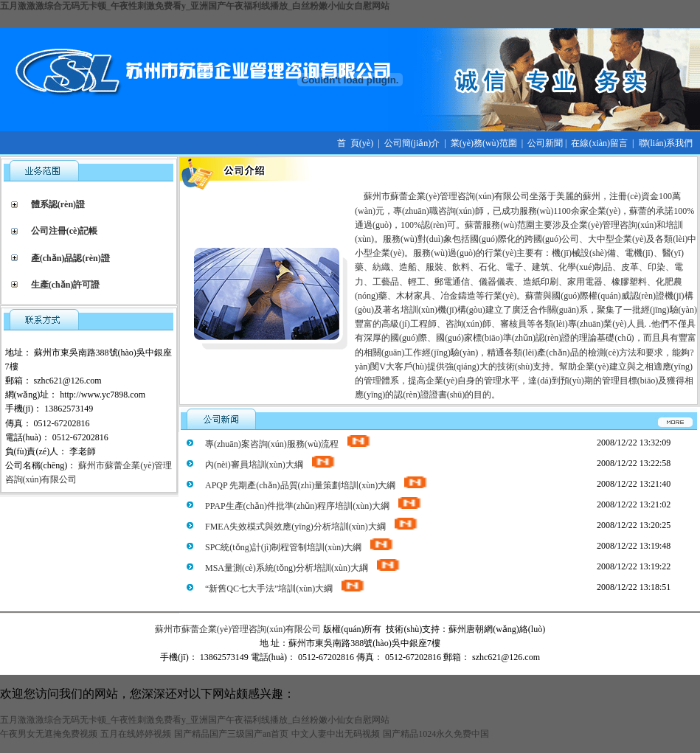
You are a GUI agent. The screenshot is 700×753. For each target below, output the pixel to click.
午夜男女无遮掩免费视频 (49, 734)
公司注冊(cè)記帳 (65, 231)
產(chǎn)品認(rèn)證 (70, 258)
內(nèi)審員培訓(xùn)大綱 (271, 465)
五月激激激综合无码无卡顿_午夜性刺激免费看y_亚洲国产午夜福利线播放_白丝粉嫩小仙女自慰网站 (195, 6)
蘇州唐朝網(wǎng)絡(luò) (497, 629)
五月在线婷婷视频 (136, 734)
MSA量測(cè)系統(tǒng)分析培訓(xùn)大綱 (303, 568)
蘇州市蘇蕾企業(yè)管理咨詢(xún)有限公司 (238, 629)
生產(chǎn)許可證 (66, 285)
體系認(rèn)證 (58, 204)
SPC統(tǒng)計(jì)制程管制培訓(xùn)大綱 (300, 547)
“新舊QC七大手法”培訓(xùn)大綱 (285, 589)
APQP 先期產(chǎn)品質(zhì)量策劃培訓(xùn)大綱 (317, 485)
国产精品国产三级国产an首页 (231, 734)
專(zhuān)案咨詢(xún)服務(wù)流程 (288, 444)
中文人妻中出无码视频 (336, 734)
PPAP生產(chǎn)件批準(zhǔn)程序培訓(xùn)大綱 (314, 506)
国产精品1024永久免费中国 (436, 734)
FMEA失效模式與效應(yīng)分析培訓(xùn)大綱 (312, 527)
